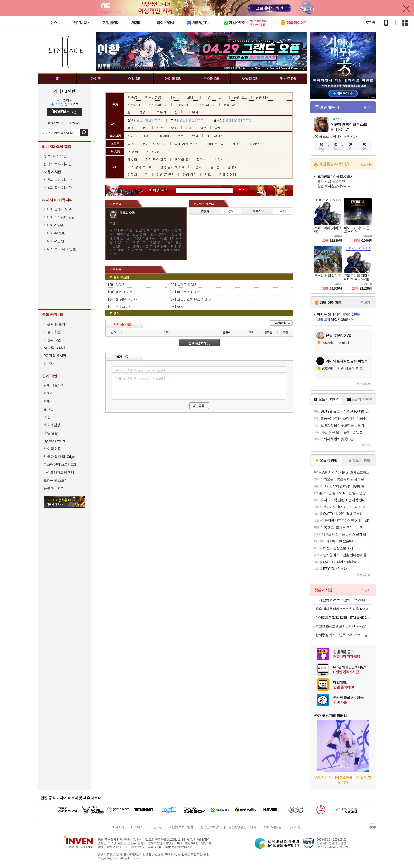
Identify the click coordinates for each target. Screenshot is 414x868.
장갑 (145, 128)
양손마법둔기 (206, 104)
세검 (222, 97)
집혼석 (201, 159)
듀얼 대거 (262, 97)
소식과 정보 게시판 (58, 188)
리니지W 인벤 (54, 241)
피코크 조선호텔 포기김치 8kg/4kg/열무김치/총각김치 (344, 626)
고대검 (192, 97)
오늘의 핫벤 (52, 332)
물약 (131, 144)
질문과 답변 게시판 (58, 180)
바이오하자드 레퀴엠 (59, 472)
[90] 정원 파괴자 (120, 292)
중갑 (148, 120)
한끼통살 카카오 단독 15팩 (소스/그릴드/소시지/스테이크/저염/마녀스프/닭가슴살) (344, 635)
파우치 (132, 174)
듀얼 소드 (241, 97)
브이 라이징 (52, 449)
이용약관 (156, 827)
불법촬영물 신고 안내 (242, 827)
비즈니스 (137, 827)
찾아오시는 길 (272, 827)
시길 (189, 128)
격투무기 (160, 112)
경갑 (139, 120)
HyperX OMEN (54, 441)
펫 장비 (133, 151)
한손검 (132, 97)
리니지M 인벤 (54, 225)
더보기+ (366, 107)
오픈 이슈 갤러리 (56, 324)
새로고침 (362, 384)
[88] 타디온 (116, 284)
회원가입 (53, 123)
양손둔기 (182, 104)
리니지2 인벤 (64, 91)
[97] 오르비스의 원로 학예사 (190, 299)
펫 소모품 (153, 151)
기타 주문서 (215, 144)
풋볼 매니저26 (54, 488)
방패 (174, 128)
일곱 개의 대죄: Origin (59, 457)
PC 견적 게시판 (55, 356)
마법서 (197, 167)
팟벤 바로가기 (54, 385)
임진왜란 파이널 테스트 (349, 124)
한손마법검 (153, 97)
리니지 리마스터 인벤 (59, 217)
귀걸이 (147, 136)
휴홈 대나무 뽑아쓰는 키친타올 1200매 (342, 609)
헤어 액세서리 (217, 136)
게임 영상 (51, 433)
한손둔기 (134, 104)
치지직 (49, 393)
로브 (157, 120)
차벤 (47, 401)
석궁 (142, 112)
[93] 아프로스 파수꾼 (185, 292)
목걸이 (164, 136)
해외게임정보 (53, 425)
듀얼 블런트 (232, 104)
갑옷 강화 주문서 (187, 144)
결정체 (233, 167)
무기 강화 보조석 (140, 167)
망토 (218, 128)
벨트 (181, 136)
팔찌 (195, 136)
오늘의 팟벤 (52, 340)
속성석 (219, 159)
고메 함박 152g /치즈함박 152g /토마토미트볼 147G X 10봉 (344, 600)
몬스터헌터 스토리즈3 (60, 465)
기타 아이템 (228, 174)
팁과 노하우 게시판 (58, 164)
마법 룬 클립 (166, 174)
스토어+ (366, 165)
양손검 (174, 97)
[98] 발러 (176, 307)
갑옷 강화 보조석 (172, 167)
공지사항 (295, 827)
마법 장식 (190, 174)
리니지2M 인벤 (55, 233)
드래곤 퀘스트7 (55, 480)
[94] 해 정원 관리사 (122, 299)
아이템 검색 (163, 191)
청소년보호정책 (211, 827)
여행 (47, 417)
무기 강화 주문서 (154, 144)
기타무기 (192, 112)
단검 (208, 97)
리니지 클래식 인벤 (58, 209)
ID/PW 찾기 (74, 123)
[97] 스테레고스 (120, 307)
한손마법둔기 (158, 104)
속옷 (203, 128)
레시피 (132, 159)
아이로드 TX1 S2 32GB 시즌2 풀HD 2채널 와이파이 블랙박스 (344, 617)
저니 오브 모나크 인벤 (60, 249)
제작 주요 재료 (156, 159)
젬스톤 (215, 167)
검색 (84, 133)
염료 (208, 174)
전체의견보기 (199, 343)
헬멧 (131, 128)
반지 (131, 136)
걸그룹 (49, 409)
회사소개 (118, 827)
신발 (160, 128)
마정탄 (255, 144)
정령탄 (237, 144)
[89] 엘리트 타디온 (183, 284)
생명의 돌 (181, 159)
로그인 (370, 23)
